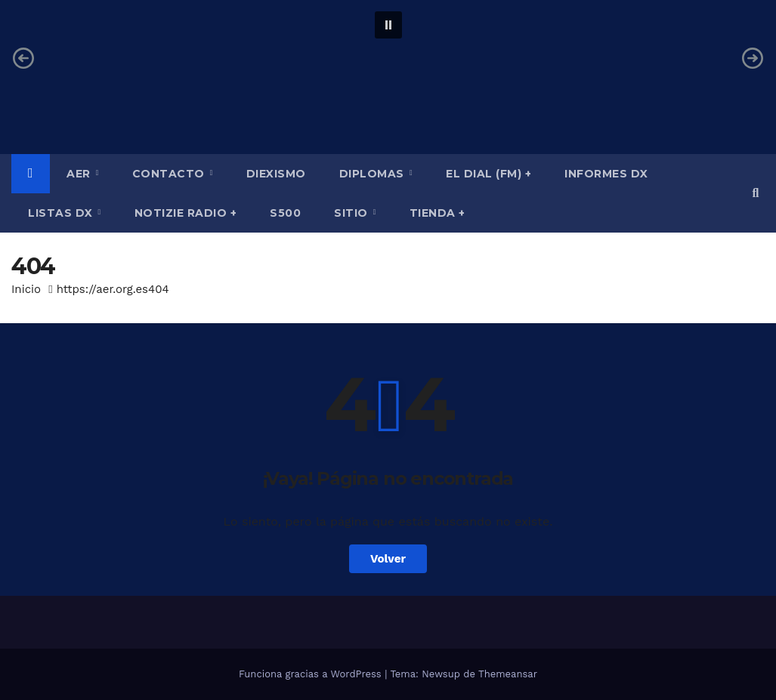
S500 (285, 213)
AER (80, 174)
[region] (388, 58)
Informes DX (606, 174)
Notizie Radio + (186, 213)
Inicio (26, 289)
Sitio (352, 213)
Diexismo (276, 174)
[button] (388, 25)
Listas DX (62, 213)
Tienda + (437, 213)
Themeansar (508, 674)
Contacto (170, 174)
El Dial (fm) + (488, 174)
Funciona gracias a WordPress (312, 674)
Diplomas (374, 174)
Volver (388, 559)
